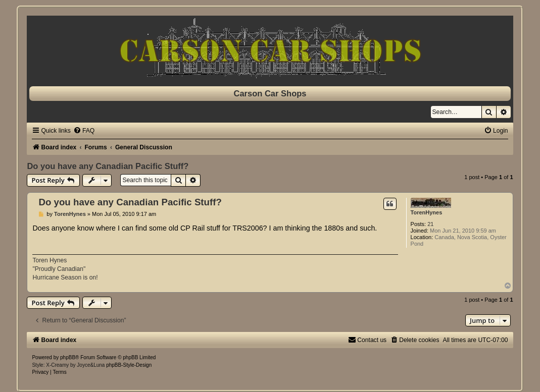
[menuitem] (84, 131)
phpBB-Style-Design (129, 365)
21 (430, 224)
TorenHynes (427, 212)
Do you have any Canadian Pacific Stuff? (108, 166)
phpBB (68, 357)
